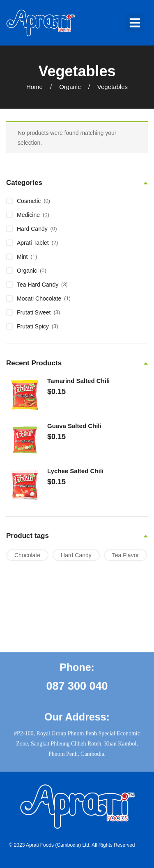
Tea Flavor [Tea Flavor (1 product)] (125, 555)
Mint (22, 257)
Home (34, 87)
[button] (135, 23)
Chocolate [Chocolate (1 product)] (27, 555)
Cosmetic (29, 201)
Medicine (28, 215)
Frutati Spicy (33, 326)
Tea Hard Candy (38, 285)
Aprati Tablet (33, 243)
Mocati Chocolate (39, 298)
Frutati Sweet (34, 312)
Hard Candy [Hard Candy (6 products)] (76, 555)
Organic (70, 87)
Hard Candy (32, 229)
